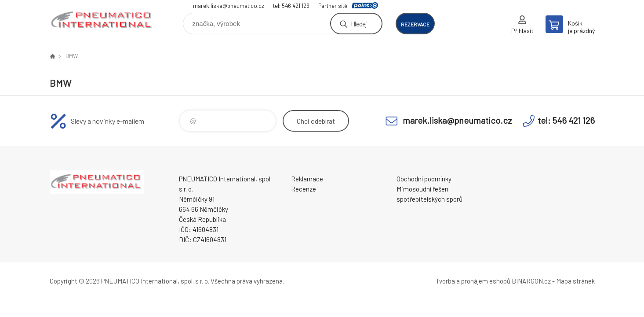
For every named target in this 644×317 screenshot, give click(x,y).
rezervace (415, 24)
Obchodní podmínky (424, 179)
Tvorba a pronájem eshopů (473, 281)
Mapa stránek (575, 281)
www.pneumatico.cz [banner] (102, 20)
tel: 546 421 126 (291, 6)
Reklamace (307, 179)
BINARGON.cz (531, 281)
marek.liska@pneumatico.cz (229, 6)
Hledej (359, 24)
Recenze (304, 189)
